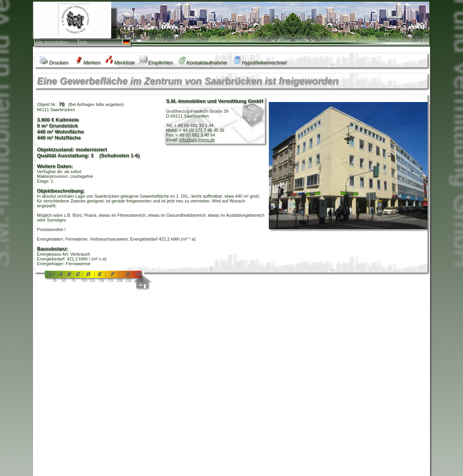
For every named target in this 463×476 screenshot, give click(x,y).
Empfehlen (156, 63)
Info (83, 42)
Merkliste (120, 63)
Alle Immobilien (51, 42)
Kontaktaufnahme (202, 63)
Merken (87, 63)
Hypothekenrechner (259, 63)
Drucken (53, 63)
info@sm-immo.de (197, 140)
